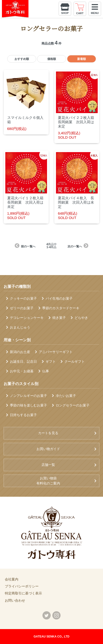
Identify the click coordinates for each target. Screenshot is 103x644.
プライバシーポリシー (22, 586)
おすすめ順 (22, 59)
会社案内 (12, 579)
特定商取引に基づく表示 (23, 593)
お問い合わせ (15, 600)
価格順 (52, 59)
